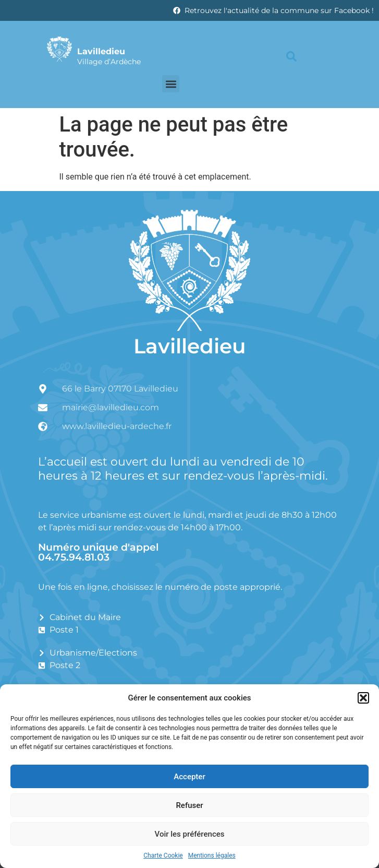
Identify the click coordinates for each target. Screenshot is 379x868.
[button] (363, 698)
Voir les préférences (190, 834)
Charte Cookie (163, 855)
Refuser (189, 805)
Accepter (189, 777)
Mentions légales (212, 855)
